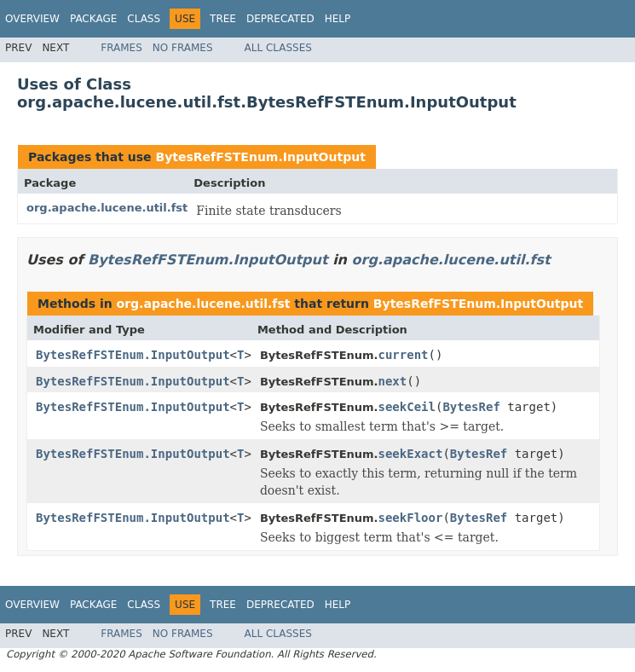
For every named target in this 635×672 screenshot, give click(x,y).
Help (338, 19)
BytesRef (471, 407)
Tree (223, 19)
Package (93, 19)
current (404, 355)
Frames (121, 48)
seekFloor (411, 518)
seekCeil (407, 407)
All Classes (278, 48)
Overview (32, 19)
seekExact (411, 454)
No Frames (183, 48)
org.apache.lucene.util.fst (107, 208)
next (393, 381)
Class (144, 19)
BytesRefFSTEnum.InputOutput (260, 157)
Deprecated (280, 19)
